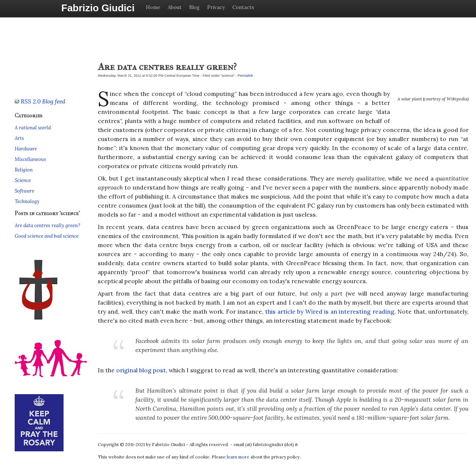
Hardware (26, 149)
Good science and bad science (47, 236)
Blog (194, 7)
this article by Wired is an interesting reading (330, 311)
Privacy (216, 7)
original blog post (141, 370)
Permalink (245, 76)
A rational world (33, 128)
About (175, 7)
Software (24, 191)
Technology (27, 201)
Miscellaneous (30, 159)
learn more (238, 457)
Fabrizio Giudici (98, 8)
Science (23, 180)
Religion (24, 170)
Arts (19, 138)
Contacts (243, 7)
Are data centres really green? (47, 225)
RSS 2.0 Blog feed (40, 101)
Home (153, 7)
